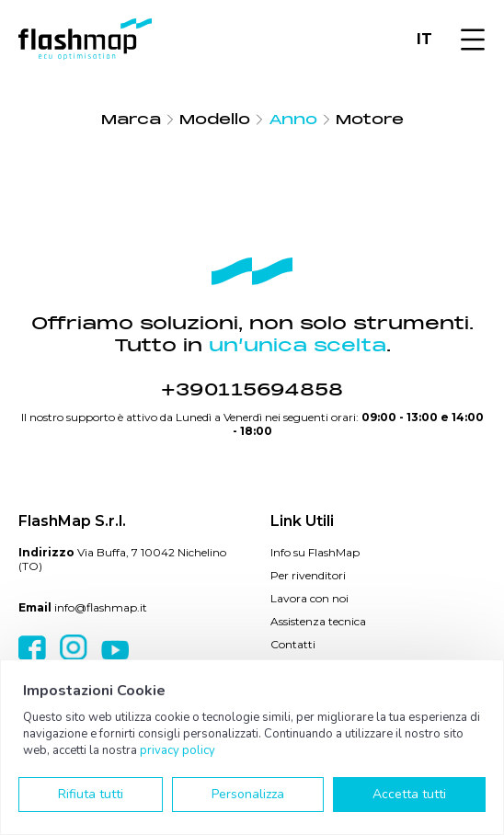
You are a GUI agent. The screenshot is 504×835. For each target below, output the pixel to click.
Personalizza (248, 794)
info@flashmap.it (101, 607)
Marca (131, 120)
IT (424, 39)
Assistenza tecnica (318, 621)
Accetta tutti (409, 794)
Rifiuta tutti (91, 794)
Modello (215, 120)
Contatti (293, 644)
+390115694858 (252, 390)
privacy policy (178, 750)
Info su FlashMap (315, 552)
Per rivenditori (308, 575)
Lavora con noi (309, 598)
